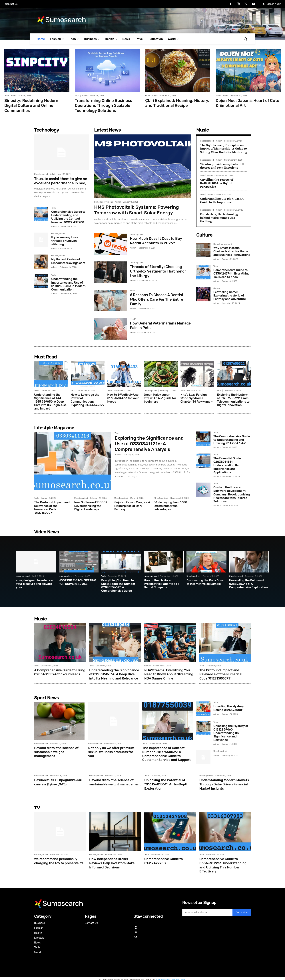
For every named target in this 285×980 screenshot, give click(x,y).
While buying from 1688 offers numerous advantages (171, 505)
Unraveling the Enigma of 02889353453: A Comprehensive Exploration (249, 583)
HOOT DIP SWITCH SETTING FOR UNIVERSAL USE (78, 582)
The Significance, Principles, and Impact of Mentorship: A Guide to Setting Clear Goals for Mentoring (224, 148)
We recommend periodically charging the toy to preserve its (59, 859)
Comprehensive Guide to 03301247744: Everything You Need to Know (231, 273)
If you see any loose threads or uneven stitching (65, 240)
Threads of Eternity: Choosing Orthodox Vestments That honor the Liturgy (158, 271)
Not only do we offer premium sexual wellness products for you (111, 751)
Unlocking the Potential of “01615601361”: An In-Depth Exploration (166, 783)
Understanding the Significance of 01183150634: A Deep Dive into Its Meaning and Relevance (114, 673)
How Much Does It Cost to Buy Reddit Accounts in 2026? (156, 240)
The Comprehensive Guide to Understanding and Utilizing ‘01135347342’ (232, 439)
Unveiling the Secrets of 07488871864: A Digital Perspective (217, 182)
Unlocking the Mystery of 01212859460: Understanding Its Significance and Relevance (231, 732)
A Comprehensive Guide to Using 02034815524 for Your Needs (60, 672)
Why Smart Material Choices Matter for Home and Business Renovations (232, 251)
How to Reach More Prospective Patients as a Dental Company (162, 583)
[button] (245, 39)
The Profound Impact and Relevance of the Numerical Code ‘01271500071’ (52, 507)
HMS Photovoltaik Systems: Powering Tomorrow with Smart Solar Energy (137, 209)
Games (217, 288)
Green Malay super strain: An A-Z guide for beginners (160, 398)
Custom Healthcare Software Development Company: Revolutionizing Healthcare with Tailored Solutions (232, 494)
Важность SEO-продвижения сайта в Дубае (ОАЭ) (58, 781)
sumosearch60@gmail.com (171, 977)
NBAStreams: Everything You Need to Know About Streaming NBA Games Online (169, 673)
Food (147, 96)
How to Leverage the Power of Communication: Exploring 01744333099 (87, 399)
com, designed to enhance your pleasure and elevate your (34, 583)
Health (133, 290)
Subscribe (242, 910)
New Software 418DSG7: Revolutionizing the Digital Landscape (91, 505)
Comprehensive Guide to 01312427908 (164, 859)
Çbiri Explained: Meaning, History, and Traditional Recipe (177, 103)
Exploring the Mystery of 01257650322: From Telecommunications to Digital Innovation (233, 399)
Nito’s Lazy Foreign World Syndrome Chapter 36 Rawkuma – (197, 398)
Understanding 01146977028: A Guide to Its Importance (222, 200)
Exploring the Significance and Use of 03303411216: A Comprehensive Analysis (149, 443)
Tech (7, 96)
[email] (207, 910)
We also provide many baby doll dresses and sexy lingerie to (222, 165)
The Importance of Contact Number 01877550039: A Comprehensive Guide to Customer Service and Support (166, 753)
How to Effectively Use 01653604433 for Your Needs (123, 398)
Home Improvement (103, 201)
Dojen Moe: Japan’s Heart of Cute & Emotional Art (248, 103)
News (218, 96)
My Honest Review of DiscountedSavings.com (68, 261)
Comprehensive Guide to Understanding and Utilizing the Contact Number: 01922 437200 (68, 216)
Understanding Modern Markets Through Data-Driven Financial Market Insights (224, 783)
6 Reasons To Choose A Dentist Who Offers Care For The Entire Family (157, 299)
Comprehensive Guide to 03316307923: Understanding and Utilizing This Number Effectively (223, 863)
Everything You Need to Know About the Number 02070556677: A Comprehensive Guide (118, 585)
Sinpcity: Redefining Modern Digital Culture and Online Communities (31, 105)
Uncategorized (41, 174)
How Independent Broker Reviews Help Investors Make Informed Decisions (112, 861)
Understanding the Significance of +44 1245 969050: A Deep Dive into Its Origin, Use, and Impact (51, 401)
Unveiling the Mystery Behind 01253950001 (229, 707)
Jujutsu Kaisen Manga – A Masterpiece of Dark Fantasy (132, 505)
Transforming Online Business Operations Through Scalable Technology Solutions (104, 105)
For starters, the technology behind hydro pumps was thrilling (219, 217)
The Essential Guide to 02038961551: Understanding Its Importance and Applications (229, 465)
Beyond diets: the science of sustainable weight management (56, 751)
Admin (14, 96)
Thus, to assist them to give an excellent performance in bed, (61, 180)
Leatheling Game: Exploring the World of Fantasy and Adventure (230, 295)
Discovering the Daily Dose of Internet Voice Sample (205, 582)
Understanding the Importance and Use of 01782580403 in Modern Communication (68, 284)
